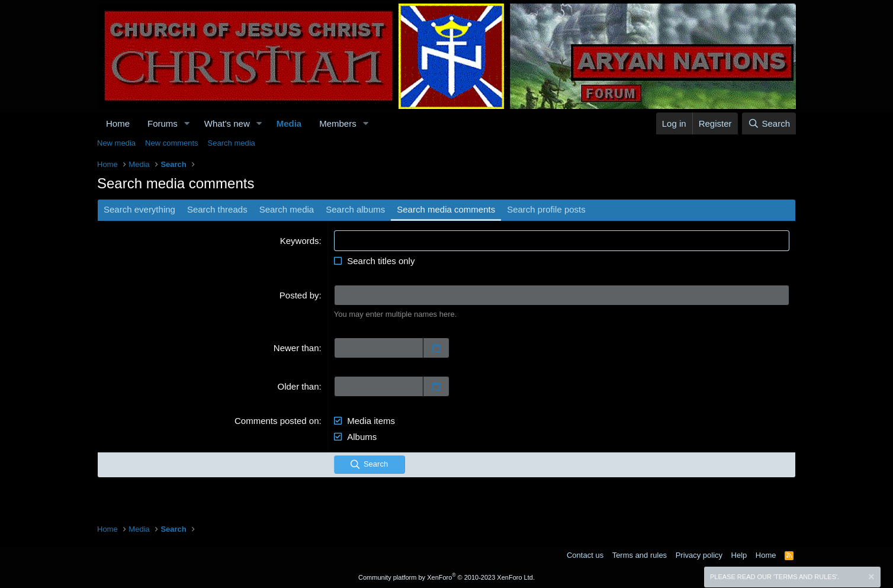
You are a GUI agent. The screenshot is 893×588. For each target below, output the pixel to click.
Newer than (296, 348)
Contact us (585, 555)
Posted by (299, 295)
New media (116, 143)
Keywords (300, 241)
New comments (172, 143)
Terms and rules (640, 555)
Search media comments (446, 209)
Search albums (355, 209)
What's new (227, 123)
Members (338, 123)
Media (289, 123)
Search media (232, 143)
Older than (298, 386)
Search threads (217, 209)
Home (118, 123)
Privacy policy (699, 555)
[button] (187, 123)
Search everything (139, 209)
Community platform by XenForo (446, 577)
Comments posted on (277, 421)
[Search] (769, 123)
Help (739, 555)
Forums (163, 123)
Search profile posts (546, 209)
